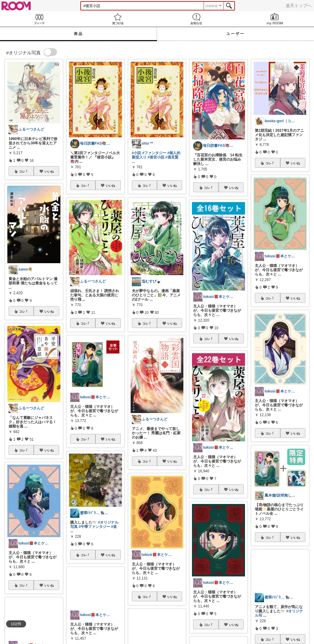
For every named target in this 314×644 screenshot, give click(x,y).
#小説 (137, 153)
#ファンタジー (154, 153)
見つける (118, 19)
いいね (49, 171)
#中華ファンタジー (94, 527)
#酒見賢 (172, 157)
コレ (24, 171)
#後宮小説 (156, 157)
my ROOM (275, 19)
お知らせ (196, 19)
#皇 (114, 527)
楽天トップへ (299, 6)
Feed (39, 19)
